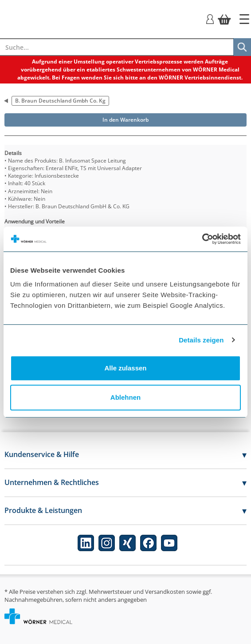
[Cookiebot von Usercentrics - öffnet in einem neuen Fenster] (202, 239)
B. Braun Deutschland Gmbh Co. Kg (60, 101)
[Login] (210, 18)
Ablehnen (125, 397)
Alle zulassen (125, 368)
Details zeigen (201, 340)
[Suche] (242, 47)
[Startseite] (244, 19)
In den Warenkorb (125, 120)
